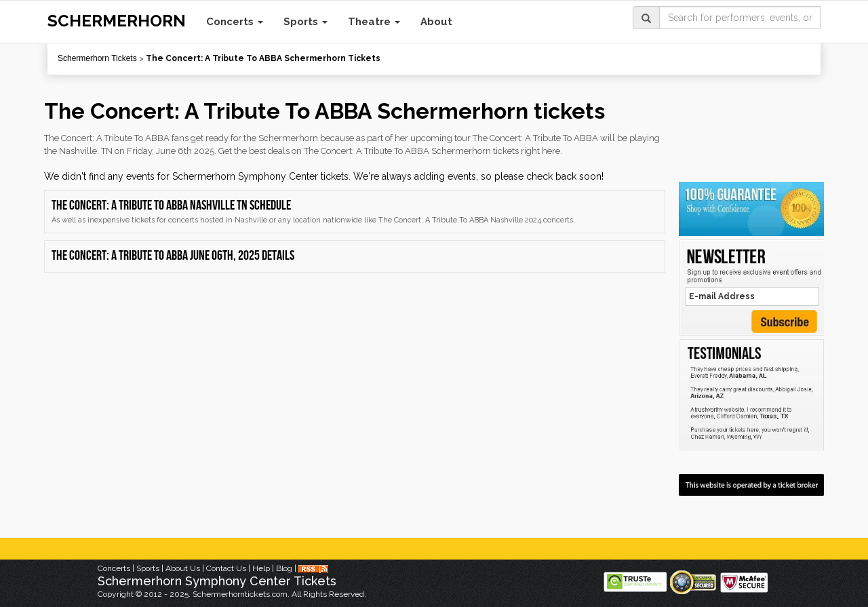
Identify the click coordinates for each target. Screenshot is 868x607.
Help (261, 568)
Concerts (235, 22)
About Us (183, 568)
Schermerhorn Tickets (97, 58)
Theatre (374, 22)
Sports (305, 22)
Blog (284, 568)
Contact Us (226, 568)
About (436, 22)
